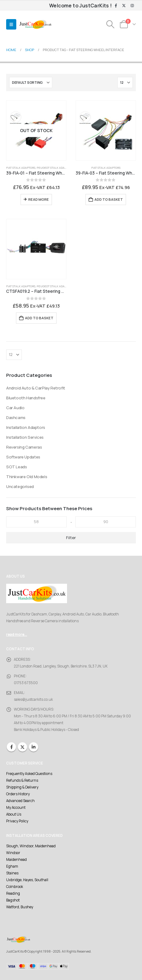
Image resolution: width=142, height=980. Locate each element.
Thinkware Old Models (27, 477)
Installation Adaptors (26, 427)
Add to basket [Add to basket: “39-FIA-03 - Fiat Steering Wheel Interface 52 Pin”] (109, 199)
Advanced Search (20, 801)
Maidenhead (16, 860)
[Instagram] (132, 6)
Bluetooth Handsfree (26, 398)
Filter (71, 538)
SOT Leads (17, 467)
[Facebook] (116, 6)
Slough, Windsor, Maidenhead (31, 846)
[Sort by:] (31, 83)
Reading (13, 893)
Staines (12, 873)
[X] (124, 6)
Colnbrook (15, 887)
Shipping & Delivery (22, 787)
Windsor (13, 853)
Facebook (11, 747)
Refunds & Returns (22, 780)
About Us (14, 814)
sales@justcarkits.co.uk (33, 700)
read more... (17, 635)
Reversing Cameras (24, 447)
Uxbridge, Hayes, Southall (27, 880)
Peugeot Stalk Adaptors (55, 168)
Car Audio (15, 408)
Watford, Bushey (20, 907)
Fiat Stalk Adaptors (21, 168)
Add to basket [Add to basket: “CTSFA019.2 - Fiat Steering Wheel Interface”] (39, 318)
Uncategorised (20, 486)
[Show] (125, 83)
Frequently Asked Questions (29, 774)
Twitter (22, 747)
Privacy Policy (17, 821)
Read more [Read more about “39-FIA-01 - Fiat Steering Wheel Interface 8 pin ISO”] (39, 199)
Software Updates (23, 457)
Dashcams (16, 417)
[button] (11, 24)
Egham (12, 866)
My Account (16, 808)
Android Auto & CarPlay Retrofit (36, 388)
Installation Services (25, 437)
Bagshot (13, 900)
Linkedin (34, 747)
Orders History (18, 794)
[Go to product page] (36, 131)
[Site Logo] (35, 24)
